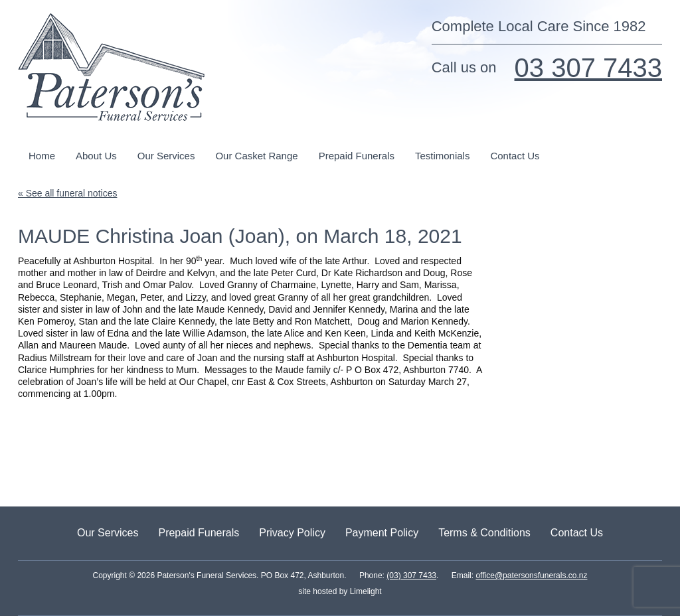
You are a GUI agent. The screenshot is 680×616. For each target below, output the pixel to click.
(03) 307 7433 (411, 576)
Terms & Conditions (484, 533)
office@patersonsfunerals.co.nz (531, 576)
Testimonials (443, 156)
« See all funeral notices (67, 193)
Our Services (166, 156)
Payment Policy (382, 533)
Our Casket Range (256, 156)
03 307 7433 (588, 68)
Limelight (364, 591)
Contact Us (515, 156)
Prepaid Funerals (357, 156)
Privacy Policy (292, 533)
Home (42, 156)
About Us (96, 156)
